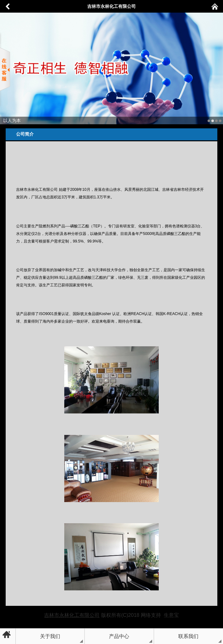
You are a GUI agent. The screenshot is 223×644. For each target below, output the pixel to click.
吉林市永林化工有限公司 (111, 6)
